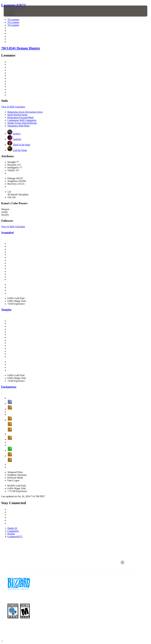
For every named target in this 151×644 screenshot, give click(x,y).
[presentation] (13, 11)
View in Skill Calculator (13, 107)
